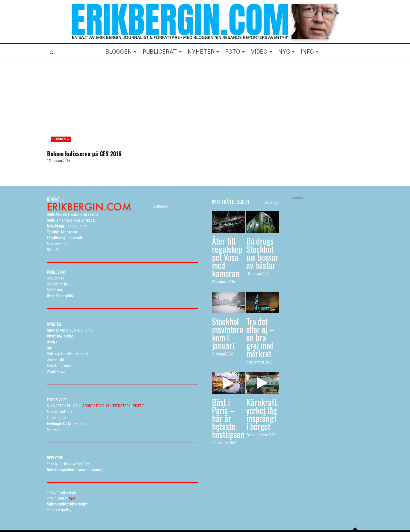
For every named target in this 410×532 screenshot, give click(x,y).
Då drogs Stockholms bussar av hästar (262, 228)
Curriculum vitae (269, 512)
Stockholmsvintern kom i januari (228, 308)
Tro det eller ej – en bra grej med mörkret (260, 312)
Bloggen (111, 512)
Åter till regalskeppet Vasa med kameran (227, 232)
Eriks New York (227, 512)
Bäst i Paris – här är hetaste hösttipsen (228, 393)
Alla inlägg (271, 178)
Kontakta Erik (297, 512)
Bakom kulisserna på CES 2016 (84, 129)
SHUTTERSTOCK (118, 381)
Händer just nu (67, 201)
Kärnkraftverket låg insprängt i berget (262, 389)
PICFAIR (139, 381)
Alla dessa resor (197, 512)
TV (157, 512)
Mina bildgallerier (136, 512)
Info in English (324, 512)
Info (247, 512)
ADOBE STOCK (93, 381)
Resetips (172, 512)
